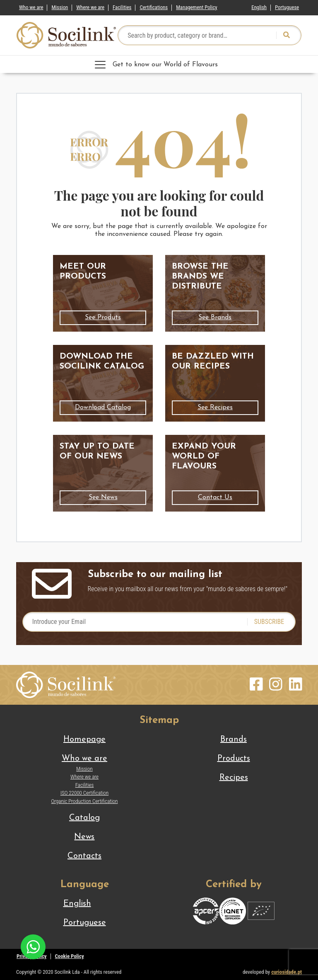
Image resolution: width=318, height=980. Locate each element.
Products (234, 759)
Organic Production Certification (85, 801)
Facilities (122, 7)
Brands (234, 740)
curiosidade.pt (287, 972)
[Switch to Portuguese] (287, 6)
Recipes (234, 778)
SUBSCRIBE (269, 622)
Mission (60, 7)
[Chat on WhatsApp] (33, 946)
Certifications (154, 7)
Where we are (90, 7)
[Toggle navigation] (159, 64)
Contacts (84, 856)
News (84, 837)
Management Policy (197, 7)
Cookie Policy (70, 956)
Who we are (31, 7)
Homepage (84, 740)
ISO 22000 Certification (84, 793)
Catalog (84, 818)
